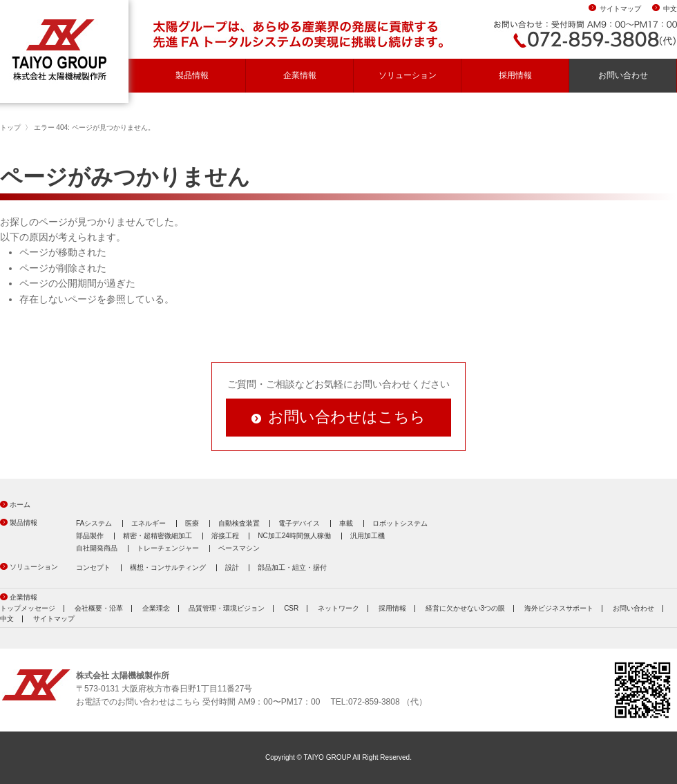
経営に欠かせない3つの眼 (466, 608)
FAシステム (94, 523)
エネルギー (149, 523)
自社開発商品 (97, 548)
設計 (232, 567)
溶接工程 (225, 536)
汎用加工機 (368, 536)
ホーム (20, 505)
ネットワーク (338, 608)
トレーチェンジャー (168, 548)
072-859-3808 (374, 702)
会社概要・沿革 (99, 608)
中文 (670, 9)
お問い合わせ (623, 75)
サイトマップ (620, 9)
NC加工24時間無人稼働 (294, 536)
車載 (346, 523)
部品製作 (90, 536)
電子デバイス (299, 523)
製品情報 (192, 75)
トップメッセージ (28, 608)
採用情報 (515, 75)
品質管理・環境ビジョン (227, 608)
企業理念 (156, 608)
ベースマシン (239, 548)
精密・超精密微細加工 (158, 536)
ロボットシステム (400, 523)
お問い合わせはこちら (347, 417)
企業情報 (300, 75)
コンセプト (93, 567)
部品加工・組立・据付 (292, 567)
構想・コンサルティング (168, 567)
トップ (10, 127)
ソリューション (408, 75)
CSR (291, 608)
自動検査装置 (239, 523)
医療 (192, 523)
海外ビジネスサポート (559, 608)
